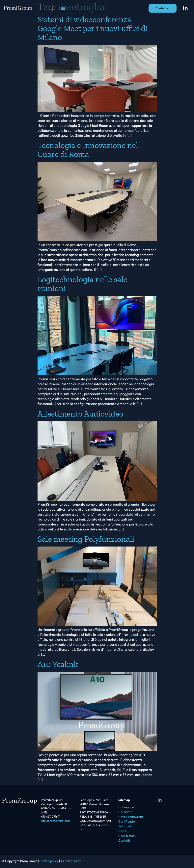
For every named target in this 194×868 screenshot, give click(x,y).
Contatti (124, 840)
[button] (63, 6)
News (122, 831)
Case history (127, 836)
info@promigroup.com (55, 821)
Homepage (126, 807)
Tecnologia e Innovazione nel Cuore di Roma (88, 150)
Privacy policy (71, 861)
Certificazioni (128, 821)
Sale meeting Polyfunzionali (86, 539)
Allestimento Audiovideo (80, 414)
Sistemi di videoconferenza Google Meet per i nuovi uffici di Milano (93, 28)
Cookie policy (49, 861)
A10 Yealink (58, 664)
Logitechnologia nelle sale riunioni (82, 284)
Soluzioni (125, 826)
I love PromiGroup (131, 817)
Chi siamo (125, 812)
